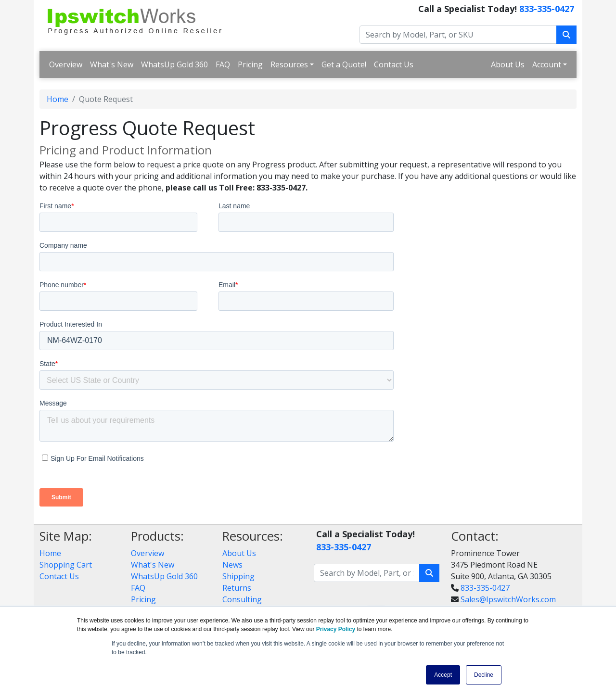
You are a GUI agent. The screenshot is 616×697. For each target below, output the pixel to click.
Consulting (242, 599)
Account (547, 64)
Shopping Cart (66, 565)
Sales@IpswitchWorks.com (508, 599)
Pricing (250, 64)
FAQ (223, 64)
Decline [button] (484, 675)
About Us (508, 64)
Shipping (238, 576)
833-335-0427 (547, 9)
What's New (112, 64)
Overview (66, 64)
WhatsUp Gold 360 (174, 64)
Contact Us (394, 64)
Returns (237, 588)
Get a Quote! (344, 64)
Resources (289, 64)
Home (58, 99)
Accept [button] (443, 675)
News (232, 565)
